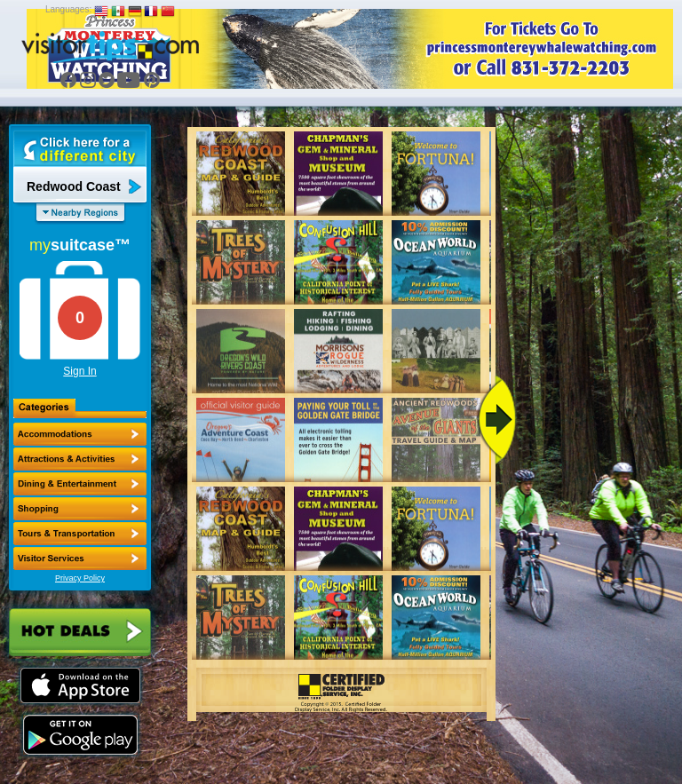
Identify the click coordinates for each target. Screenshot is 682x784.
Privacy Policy (80, 578)
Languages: (68, 9)
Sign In (79, 371)
